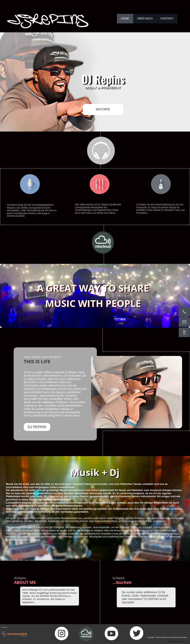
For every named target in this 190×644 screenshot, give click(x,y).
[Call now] (184, 312)
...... (37, 602)
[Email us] (184, 322)
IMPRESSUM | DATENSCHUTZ (177, 641)
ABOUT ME (25, 582)
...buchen (122, 582)
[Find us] (184, 332)
